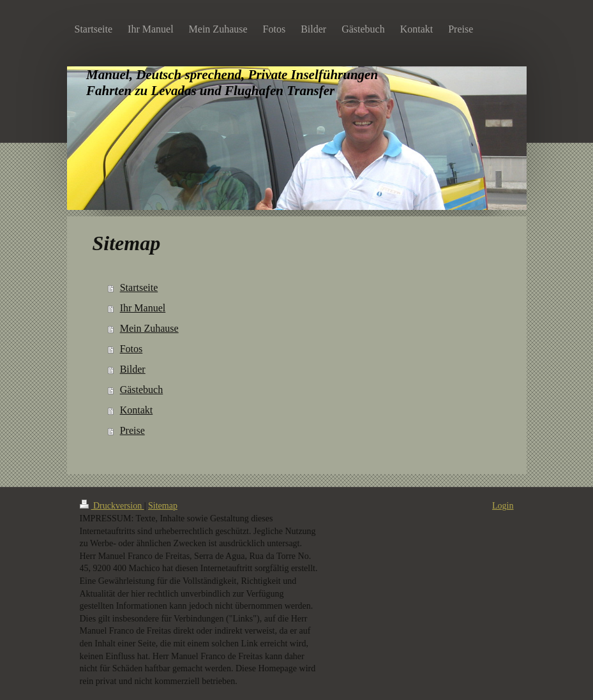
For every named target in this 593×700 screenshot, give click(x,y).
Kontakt (137, 410)
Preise (132, 430)
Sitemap (163, 506)
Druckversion (112, 506)
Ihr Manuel (143, 308)
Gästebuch (142, 390)
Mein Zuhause (149, 328)
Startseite (139, 287)
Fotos (131, 349)
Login (503, 506)
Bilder (133, 369)
